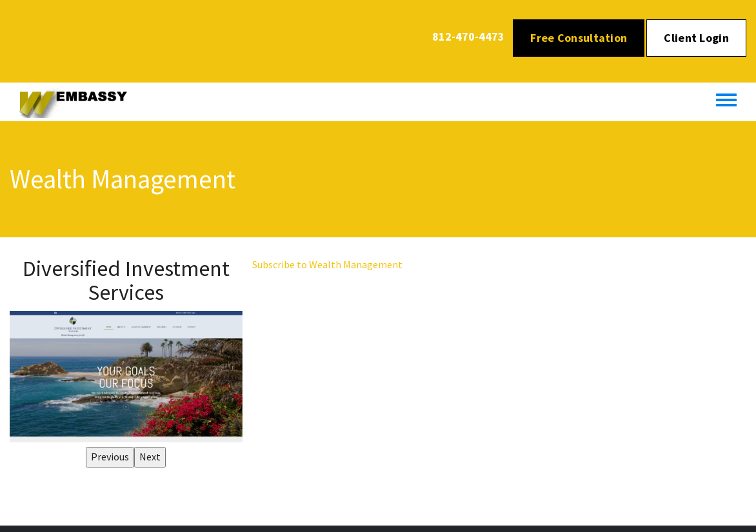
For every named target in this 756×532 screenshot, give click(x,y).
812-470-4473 (468, 36)
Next (150, 457)
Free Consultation (579, 38)
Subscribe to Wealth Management (327, 264)
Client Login (696, 38)
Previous (110, 457)
